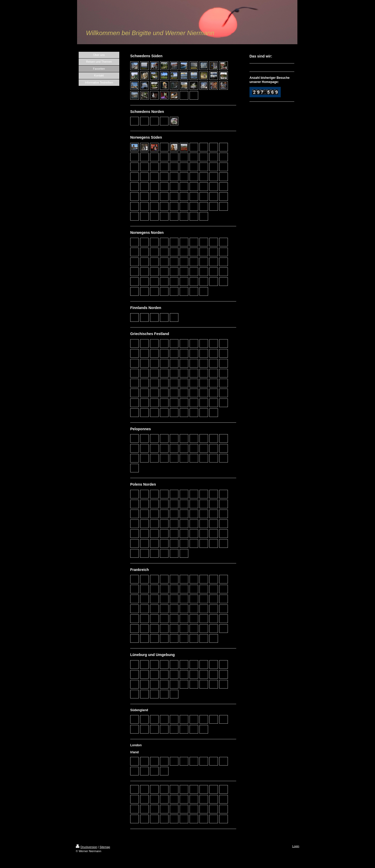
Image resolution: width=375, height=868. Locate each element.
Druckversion (86, 847)
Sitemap (105, 847)
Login (296, 846)
